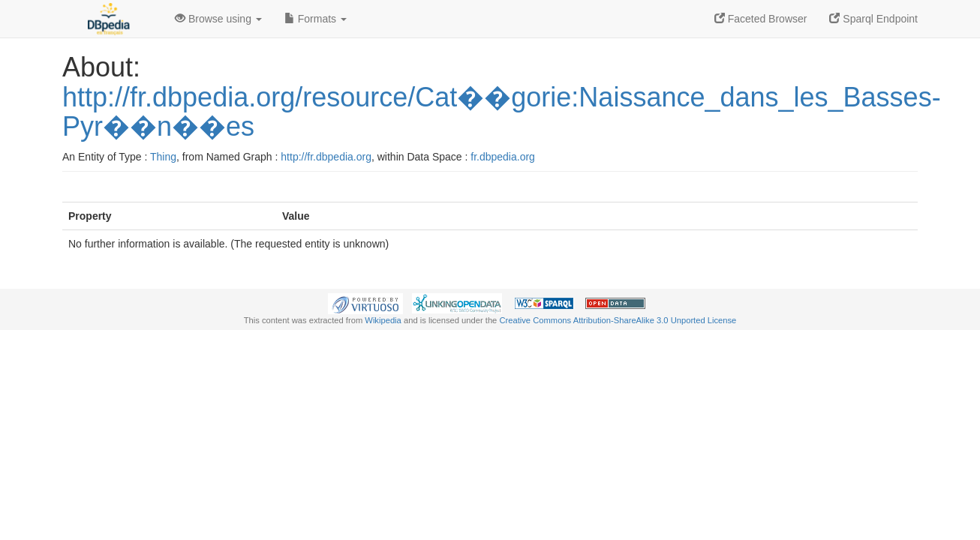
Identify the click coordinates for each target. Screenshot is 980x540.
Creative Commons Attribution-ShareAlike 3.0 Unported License (618, 320)
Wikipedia (383, 320)
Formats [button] (316, 19)
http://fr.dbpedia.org (326, 157)
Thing (163, 157)
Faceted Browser (761, 19)
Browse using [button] (218, 19)
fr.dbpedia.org (503, 157)
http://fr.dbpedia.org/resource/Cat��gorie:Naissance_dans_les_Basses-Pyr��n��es (502, 112)
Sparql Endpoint (873, 19)
